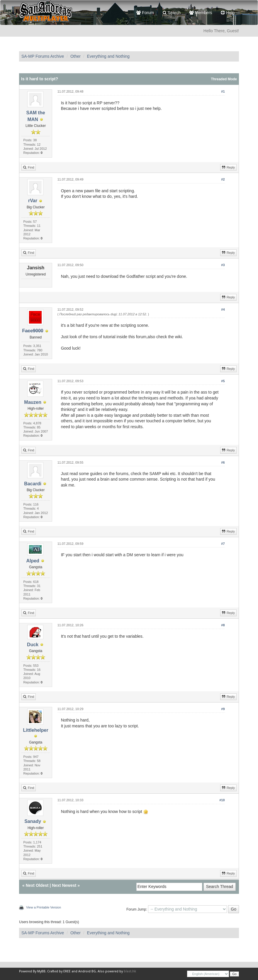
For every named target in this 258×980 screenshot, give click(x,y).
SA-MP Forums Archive (43, 56)
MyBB (41, 971)
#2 (223, 179)
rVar (33, 201)
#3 (223, 265)
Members (201, 13)
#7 (223, 544)
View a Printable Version (44, 907)
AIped (33, 561)
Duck (33, 645)
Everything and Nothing (108, 56)
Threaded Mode (224, 79)
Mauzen (33, 402)
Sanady (33, 821)
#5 (223, 381)
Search (172, 13)
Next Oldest (37, 885)
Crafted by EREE (59, 971)
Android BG (87, 971)
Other (75, 56)
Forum (145, 13)
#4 (223, 309)
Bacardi (33, 484)
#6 (223, 462)
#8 (223, 625)
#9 (223, 709)
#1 (223, 91)
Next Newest (64, 885)
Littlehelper (35, 730)
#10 (222, 800)
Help (228, 13)
